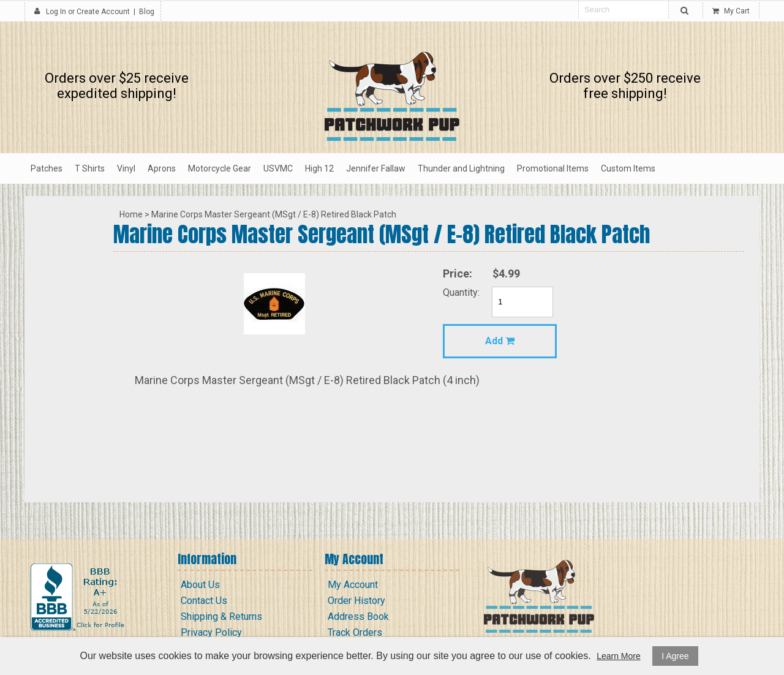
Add (500, 341)
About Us (200, 585)
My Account (353, 585)
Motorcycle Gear (220, 168)
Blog (147, 12)
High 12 (319, 168)
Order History (356, 601)
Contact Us (204, 601)
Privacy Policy (211, 632)
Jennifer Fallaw (376, 168)
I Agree (675, 656)
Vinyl (126, 168)
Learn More (619, 656)
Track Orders (355, 632)
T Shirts (90, 168)
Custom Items (628, 168)
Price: (458, 273)
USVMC (278, 168)
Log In (56, 12)
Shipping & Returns (221, 617)
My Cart (731, 11)
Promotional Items (553, 168)
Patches (47, 168)
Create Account (103, 12)
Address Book (358, 617)
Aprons (162, 168)
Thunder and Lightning (461, 168)
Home (131, 214)
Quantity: (461, 292)
